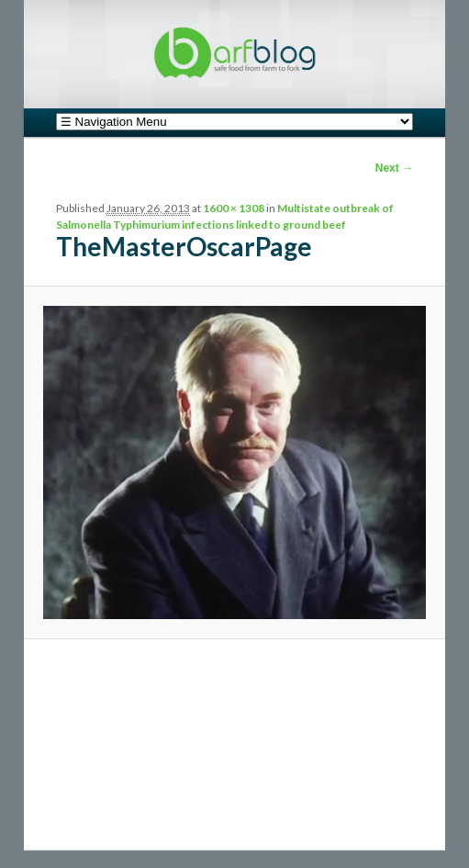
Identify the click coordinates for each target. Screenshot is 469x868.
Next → (394, 168)
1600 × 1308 (234, 208)
